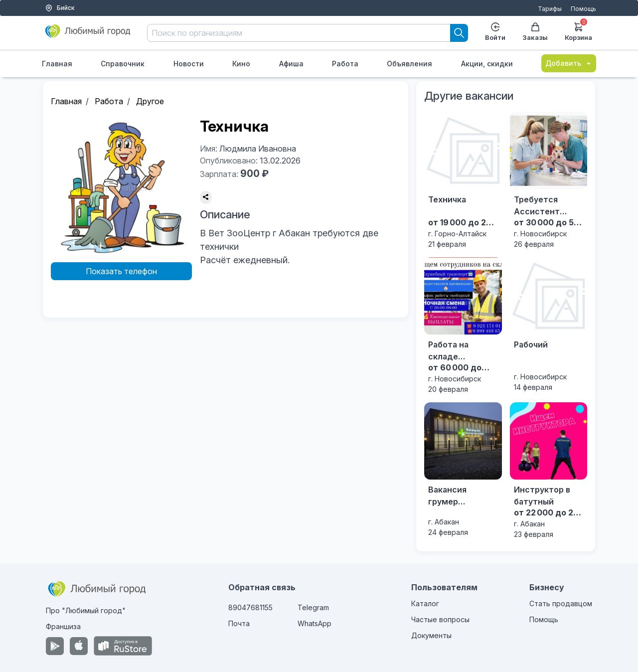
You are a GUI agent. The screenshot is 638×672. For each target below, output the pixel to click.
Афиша (291, 64)
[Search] (459, 33)
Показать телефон (121, 271)
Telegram (313, 607)
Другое (150, 101)
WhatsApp (315, 623)
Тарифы (550, 9)
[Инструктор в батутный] (549, 471)
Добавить (569, 63)
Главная (57, 64)
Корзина (578, 31)
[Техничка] (463, 180)
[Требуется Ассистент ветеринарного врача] (549, 180)
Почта (239, 623)
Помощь (583, 9)
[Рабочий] (549, 325)
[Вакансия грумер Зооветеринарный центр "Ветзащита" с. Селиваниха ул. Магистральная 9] (463, 470)
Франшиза (63, 626)
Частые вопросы (440, 619)
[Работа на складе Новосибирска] (463, 326)
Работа (345, 64)
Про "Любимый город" (86, 610)
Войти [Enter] (495, 32)
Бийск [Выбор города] (60, 8)
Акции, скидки (487, 64)
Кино (241, 64)
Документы (431, 635)
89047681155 (250, 607)
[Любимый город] (88, 35)
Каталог (425, 603)
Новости (189, 64)
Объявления (409, 64)
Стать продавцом (561, 603)
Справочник (123, 64)
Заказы (535, 32)
